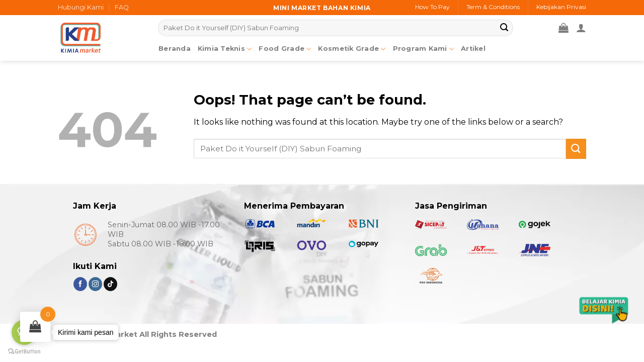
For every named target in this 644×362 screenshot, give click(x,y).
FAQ (122, 7)
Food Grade (285, 49)
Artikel (473, 49)
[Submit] (504, 28)
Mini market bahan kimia (322, 8)
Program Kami (424, 49)
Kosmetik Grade (352, 49)
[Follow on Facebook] (80, 284)
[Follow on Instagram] (95, 284)
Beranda (175, 49)
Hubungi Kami (81, 7)
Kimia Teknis (225, 49)
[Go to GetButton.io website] (24, 352)
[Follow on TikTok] (110, 284)
